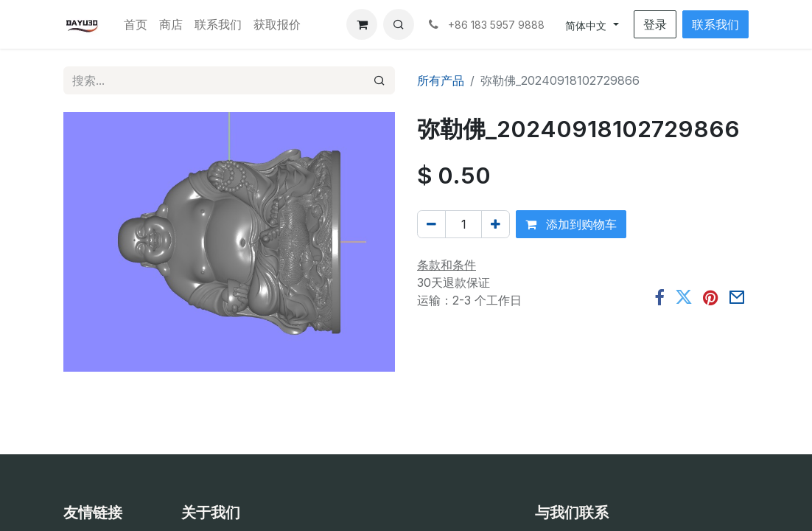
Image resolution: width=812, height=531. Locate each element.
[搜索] (379, 80)
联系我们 (715, 24)
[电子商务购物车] (362, 24)
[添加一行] (496, 224)
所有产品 (441, 80)
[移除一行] (431, 224)
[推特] (684, 298)
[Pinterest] (710, 298)
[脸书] (659, 298)
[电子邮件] (737, 298)
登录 (655, 24)
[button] (399, 24)
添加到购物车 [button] (571, 224)
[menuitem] (136, 24)
